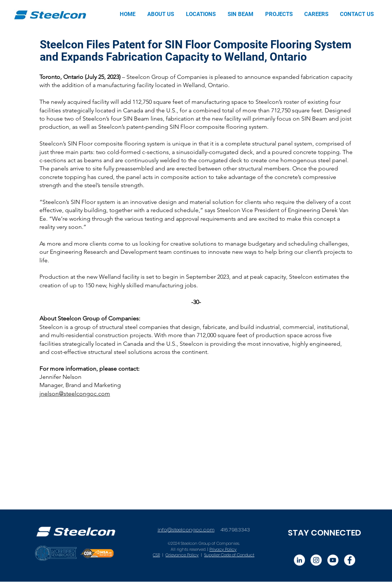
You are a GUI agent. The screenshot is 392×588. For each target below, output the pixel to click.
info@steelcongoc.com (186, 530)
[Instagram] (316, 560)
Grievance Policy (182, 555)
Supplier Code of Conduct (229, 555)
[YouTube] (333, 560)
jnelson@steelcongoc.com (75, 394)
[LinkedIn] (299, 560)
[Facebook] (350, 560)
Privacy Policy (223, 549)
